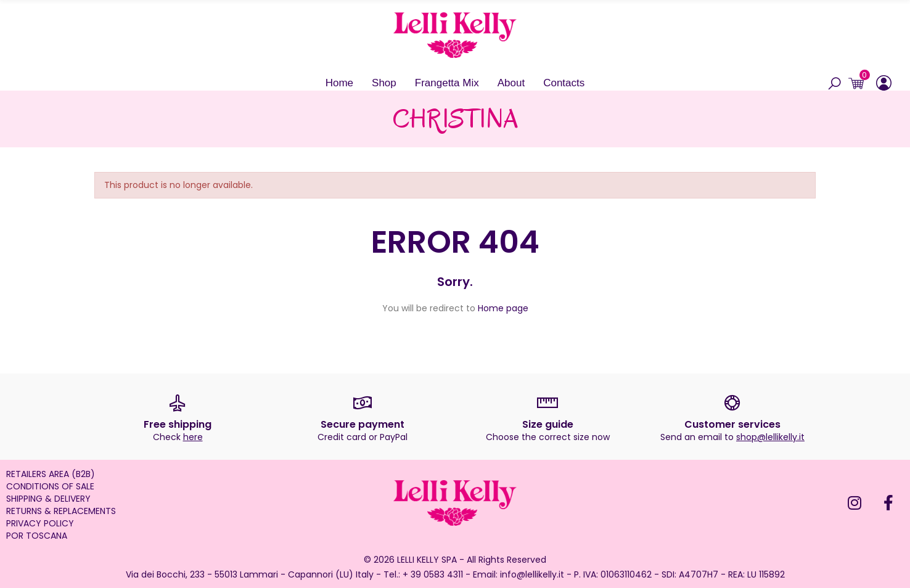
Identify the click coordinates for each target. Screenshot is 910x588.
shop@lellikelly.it (770, 437)
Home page (503, 308)
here (193, 437)
